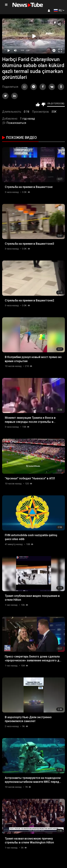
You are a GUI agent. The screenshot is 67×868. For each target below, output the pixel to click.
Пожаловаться (14, 123)
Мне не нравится (43, 104)
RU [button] (58, 10)
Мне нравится (38, 104)
